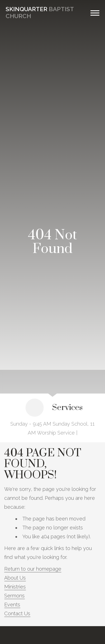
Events (12, 605)
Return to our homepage (33, 569)
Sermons (14, 596)
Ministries (15, 587)
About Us (15, 578)
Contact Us (17, 613)
